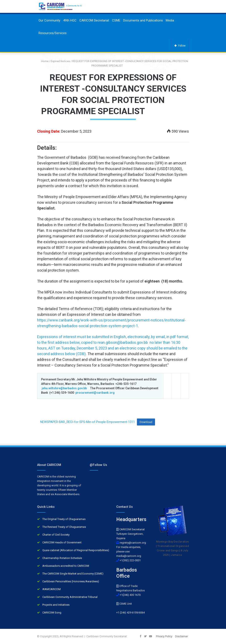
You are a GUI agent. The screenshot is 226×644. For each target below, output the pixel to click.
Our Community (49, 20)
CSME (116, 20)
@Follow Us (98, 465)
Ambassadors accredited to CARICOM (66, 566)
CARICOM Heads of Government (62, 542)
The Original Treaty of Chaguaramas (64, 519)
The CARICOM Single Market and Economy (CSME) (73, 574)
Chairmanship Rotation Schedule (62, 558)
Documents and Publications (143, 20)
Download (146, 422)
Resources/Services (53, 33)
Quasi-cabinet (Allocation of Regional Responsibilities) (76, 550)
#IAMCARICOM (51, 589)
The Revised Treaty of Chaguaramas (64, 527)
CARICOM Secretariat (94, 20)
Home (43, 61)
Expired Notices (60, 61)
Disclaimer (181, 636)
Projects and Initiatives (56, 605)
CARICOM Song (52, 613)
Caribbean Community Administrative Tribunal (70, 597)
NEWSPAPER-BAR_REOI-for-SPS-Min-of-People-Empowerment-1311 (88, 422)
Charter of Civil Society (56, 535)
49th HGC (70, 20)
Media (170, 20)
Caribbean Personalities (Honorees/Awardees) (71, 581)
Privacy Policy (164, 636)
